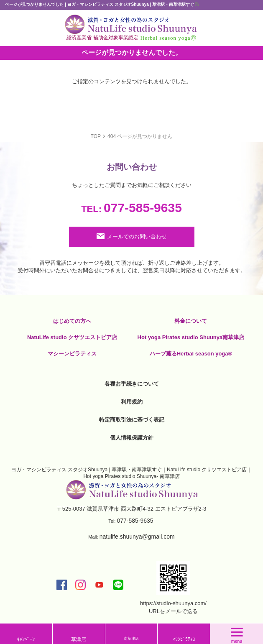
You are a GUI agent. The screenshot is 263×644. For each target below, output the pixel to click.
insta (80, 585)
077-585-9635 (131, 208)
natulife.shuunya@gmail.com (137, 537)
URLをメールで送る (173, 611)
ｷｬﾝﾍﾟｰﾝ (26, 639)
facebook (62, 585)
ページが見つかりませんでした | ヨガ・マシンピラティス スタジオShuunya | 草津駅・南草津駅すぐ (100, 4)
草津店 (79, 639)
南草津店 (131, 639)
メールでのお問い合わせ (137, 236)
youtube (99, 585)
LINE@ (118, 585)
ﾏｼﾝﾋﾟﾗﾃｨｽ (184, 639)
